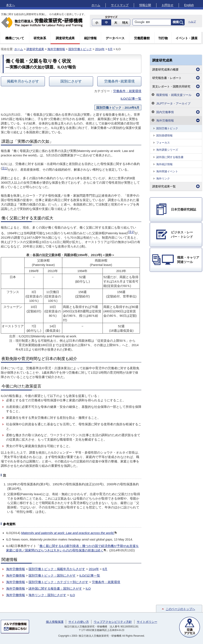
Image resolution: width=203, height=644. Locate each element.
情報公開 (145, 5)
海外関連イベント (167, 171)
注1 (4, 168)
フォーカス (163, 143)
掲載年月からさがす (23, 81)
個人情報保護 (55, 622)
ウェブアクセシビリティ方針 (113, 622)
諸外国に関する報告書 (170, 157)
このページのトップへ (180, 609)
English (189, 5)
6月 (110, 49)
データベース (115, 38)
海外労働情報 (56, 49)
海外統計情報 (164, 164)
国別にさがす (71, 81)
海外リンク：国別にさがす (47, 595)
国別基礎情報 (164, 135)
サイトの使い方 (79, 622)
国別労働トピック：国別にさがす (52, 575)
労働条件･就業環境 (119, 81)
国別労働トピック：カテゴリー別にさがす (58, 582)
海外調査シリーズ (167, 150)
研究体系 (40, 38)
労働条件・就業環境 (127, 91)
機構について (15, 38)
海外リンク (163, 179)
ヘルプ (192, 22)
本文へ (10, 5)
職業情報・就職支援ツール (174, 95)
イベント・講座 (187, 38)
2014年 (100, 49)
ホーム (96, 5)
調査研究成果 (65, 38)
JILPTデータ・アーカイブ (173, 103)
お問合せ (168, 5)
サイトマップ (120, 5)
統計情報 (90, 38)
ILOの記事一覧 (131, 99)
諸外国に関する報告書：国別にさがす (55, 588)
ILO (88, 588)
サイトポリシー (147, 622)
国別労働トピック (80, 49)
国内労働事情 (165, 112)
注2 (131, 232)
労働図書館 (142, 38)
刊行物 (163, 38)
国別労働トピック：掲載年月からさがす (57, 569)
